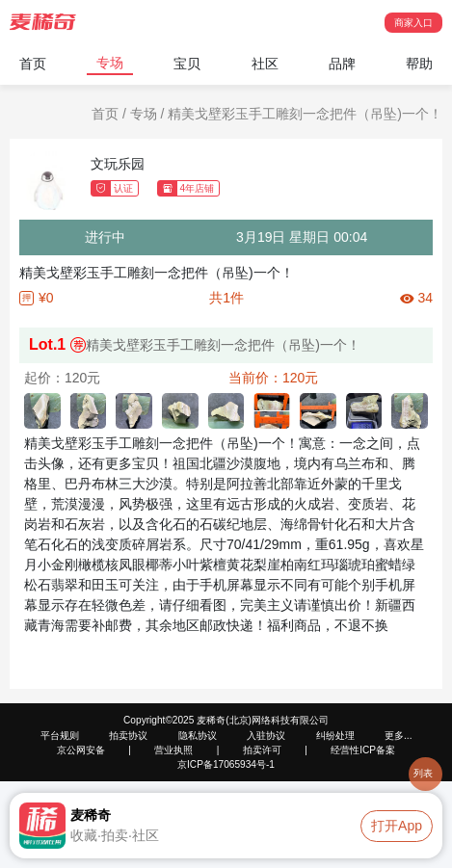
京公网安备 (81, 750)
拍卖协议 (128, 736)
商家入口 (413, 23)
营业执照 (173, 750)
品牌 (342, 64)
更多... (398, 736)
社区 (265, 64)
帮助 (419, 64)
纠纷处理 (335, 736)
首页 (33, 64)
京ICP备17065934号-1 (226, 764)
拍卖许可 (262, 750)
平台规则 (60, 736)
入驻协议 (266, 736)
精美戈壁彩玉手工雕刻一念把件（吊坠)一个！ (305, 114)
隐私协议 (198, 736)
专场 (110, 63)
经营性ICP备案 (363, 750)
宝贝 (187, 64)
